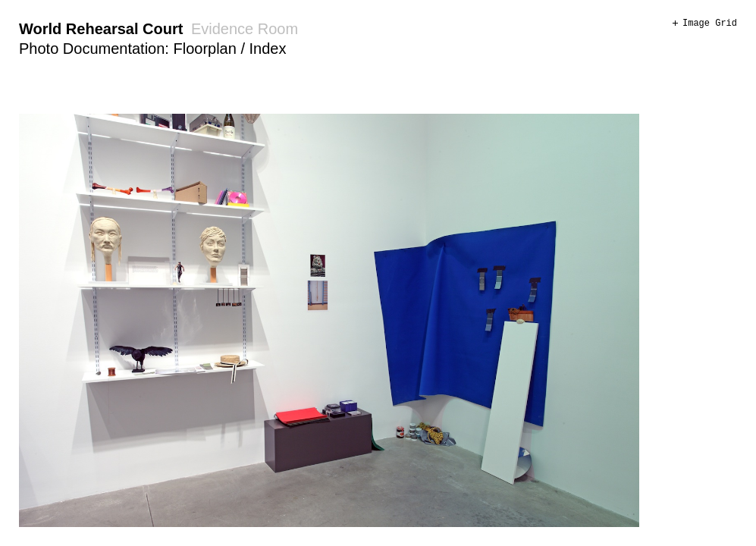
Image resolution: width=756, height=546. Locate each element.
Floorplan (204, 49)
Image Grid (710, 24)
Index (268, 49)
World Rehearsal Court (101, 29)
